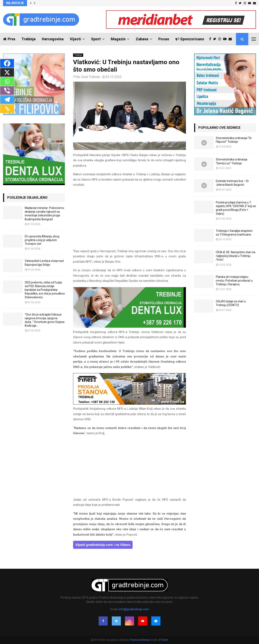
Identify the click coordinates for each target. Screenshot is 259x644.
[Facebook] (7, 63)
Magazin (118, 39)
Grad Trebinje (91, 77)
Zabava (142, 39)
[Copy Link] (7, 109)
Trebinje (29, 39)
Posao (164, 39)
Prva (9, 39)
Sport (96, 39)
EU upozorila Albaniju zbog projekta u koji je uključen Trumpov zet (42, 240)
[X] (7, 72)
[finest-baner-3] (129, 404)
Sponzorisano (190, 39)
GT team (163, 640)
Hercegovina (53, 39)
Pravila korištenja (140, 640)
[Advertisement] (129, 220)
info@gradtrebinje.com (134, 609)
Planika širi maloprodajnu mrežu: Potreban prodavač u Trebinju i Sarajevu (234, 281)
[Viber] (7, 91)
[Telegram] (7, 100)
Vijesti (75, 39)
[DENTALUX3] (129, 327)
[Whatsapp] (7, 81)
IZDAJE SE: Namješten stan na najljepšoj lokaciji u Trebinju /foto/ (236, 256)
